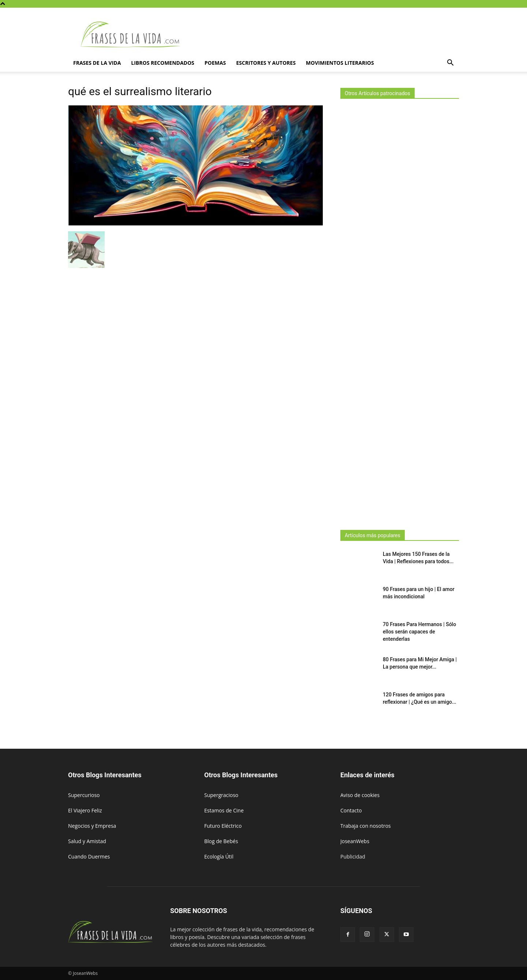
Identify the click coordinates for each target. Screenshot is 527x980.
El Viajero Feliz (85, 810)
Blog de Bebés (221, 841)
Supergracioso (221, 795)
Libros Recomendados (163, 63)
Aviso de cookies (360, 795)
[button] (450, 63)
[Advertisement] (400, 312)
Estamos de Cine (224, 810)
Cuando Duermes (89, 856)
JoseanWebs (355, 841)
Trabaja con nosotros (366, 826)
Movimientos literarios (340, 63)
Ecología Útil (219, 856)
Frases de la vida (97, 63)
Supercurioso (84, 795)
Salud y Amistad (87, 841)
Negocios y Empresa (92, 826)
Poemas (215, 63)
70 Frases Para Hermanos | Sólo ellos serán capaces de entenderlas (419, 632)
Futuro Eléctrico (223, 826)
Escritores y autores (266, 63)
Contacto (351, 810)
